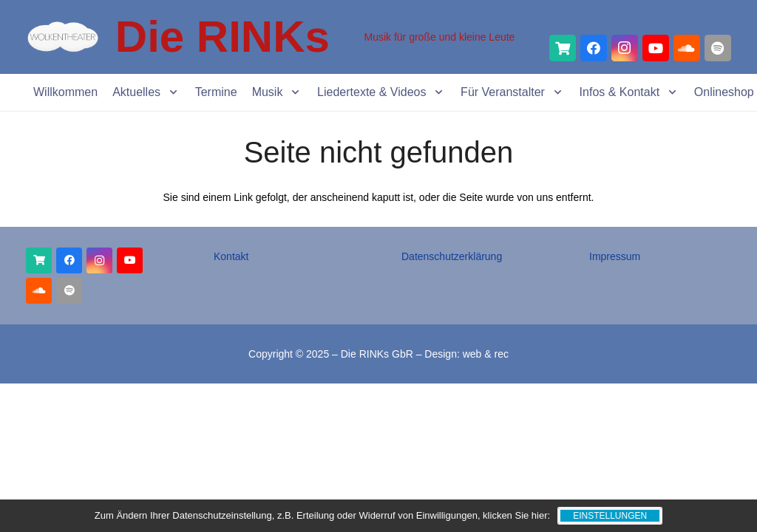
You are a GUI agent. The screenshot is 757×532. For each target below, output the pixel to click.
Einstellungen (610, 516)
